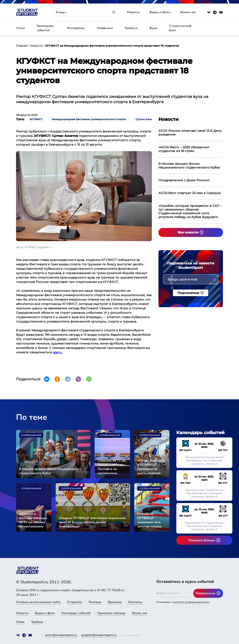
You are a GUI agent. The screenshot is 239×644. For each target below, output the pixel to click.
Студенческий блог (180, 28)
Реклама (95, 602)
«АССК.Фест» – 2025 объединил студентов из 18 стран (184, 149)
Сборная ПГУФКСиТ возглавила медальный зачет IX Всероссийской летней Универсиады (92, 522)
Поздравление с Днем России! (184, 180)
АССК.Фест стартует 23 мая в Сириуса (189, 193)
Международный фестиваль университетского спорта (89, 119)
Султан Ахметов (146, 119)
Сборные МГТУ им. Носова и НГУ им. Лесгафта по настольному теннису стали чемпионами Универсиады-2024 (112, 467)
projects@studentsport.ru (99, 635)
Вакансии (115, 602)
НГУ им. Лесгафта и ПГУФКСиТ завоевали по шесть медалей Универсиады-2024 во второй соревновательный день (152, 467)
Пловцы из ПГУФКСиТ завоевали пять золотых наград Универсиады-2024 (152, 520)
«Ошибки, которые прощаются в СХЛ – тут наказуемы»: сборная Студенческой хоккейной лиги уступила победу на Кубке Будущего (190, 211)
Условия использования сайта (38, 602)
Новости (133, 12)
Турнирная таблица (111, 613)
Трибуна (131, 28)
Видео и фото (160, 12)
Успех (20, 28)
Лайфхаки (105, 28)
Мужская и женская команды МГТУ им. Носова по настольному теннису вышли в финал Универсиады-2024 (34, 520)
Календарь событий (45, 28)
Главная (22, 46)
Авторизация (213, 28)
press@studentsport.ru (61, 635)
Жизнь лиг (188, 12)
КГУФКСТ (36, 119)
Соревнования (31, 435)
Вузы (154, 28)
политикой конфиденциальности (191, 602)
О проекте (75, 602)
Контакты (135, 602)
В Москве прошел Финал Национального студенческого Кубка (189, 166)
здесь (57, 352)
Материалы (76, 28)
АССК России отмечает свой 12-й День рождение (190, 133)
